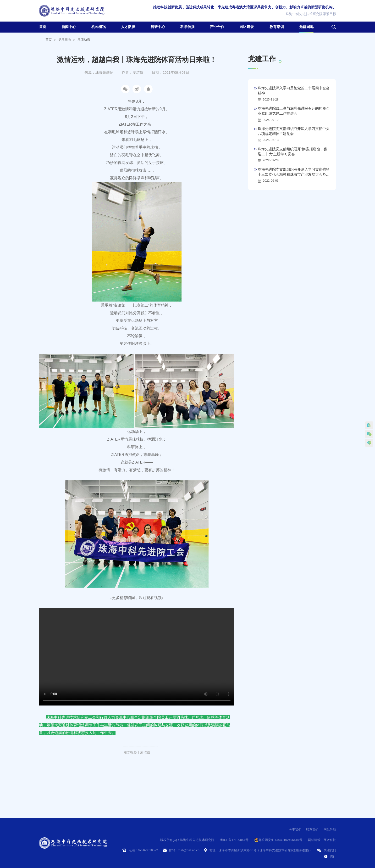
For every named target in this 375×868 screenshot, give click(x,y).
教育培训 (277, 27)
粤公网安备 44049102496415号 (278, 840)
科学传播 (187, 27)
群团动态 (84, 40)
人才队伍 (128, 27)
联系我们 (312, 830)
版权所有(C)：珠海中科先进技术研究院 (187, 840)
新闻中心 (69, 27)
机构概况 (99, 27)
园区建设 (247, 27)
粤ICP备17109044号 (234, 840)
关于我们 (295, 830)
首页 (43, 27)
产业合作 (217, 27)
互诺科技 (330, 840)
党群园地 (306, 27)
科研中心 (158, 27)
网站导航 (330, 830)
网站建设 (314, 840)
